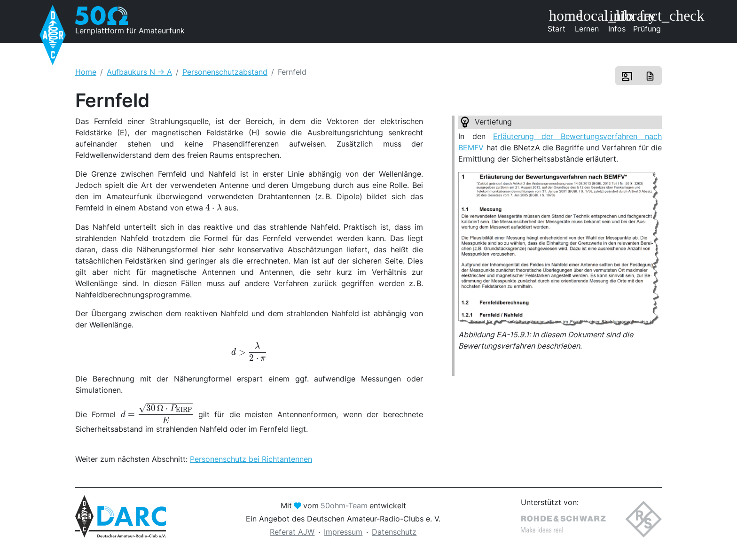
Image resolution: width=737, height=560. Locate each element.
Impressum (343, 532)
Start (560, 21)
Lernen (588, 21)
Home (86, 72)
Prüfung (648, 21)
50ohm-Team (344, 506)
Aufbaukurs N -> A (139, 72)
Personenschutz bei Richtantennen (251, 459)
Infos (620, 21)
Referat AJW (292, 532)
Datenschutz (394, 532)
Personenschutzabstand (225, 72)
